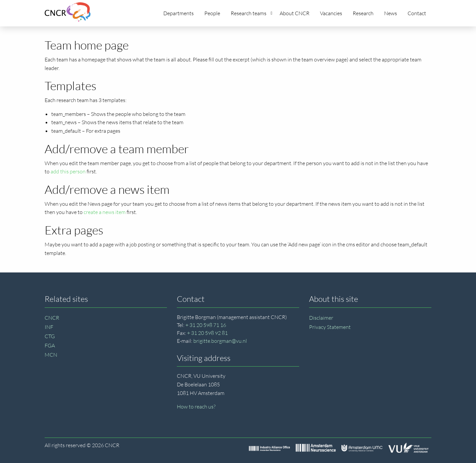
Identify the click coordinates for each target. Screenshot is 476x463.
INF (49, 327)
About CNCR (295, 13)
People (212, 13)
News (391, 13)
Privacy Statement (330, 327)
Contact (417, 13)
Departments (178, 13)
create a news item (105, 212)
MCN (51, 355)
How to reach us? (196, 407)
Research (363, 13)
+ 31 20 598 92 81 (207, 333)
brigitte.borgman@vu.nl (220, 341)
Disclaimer (321, 318)
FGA (50, 345)
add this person (68, 171)
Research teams (252, 13)
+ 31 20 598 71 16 (206, 325)
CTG (50, 336)
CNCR (52, 318)
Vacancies (331, 13)
